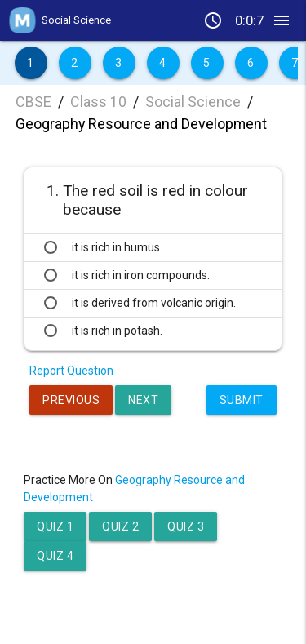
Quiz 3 (186, 526)
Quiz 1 (55, 526)
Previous (71, 400)
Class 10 (98, 102)
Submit (242, 400)
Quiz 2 (120, 526)
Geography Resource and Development (141, 124)
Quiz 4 (55, 556)
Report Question (71, 371)
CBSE (33, 102)
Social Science (193, 102)
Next (143, 400)
